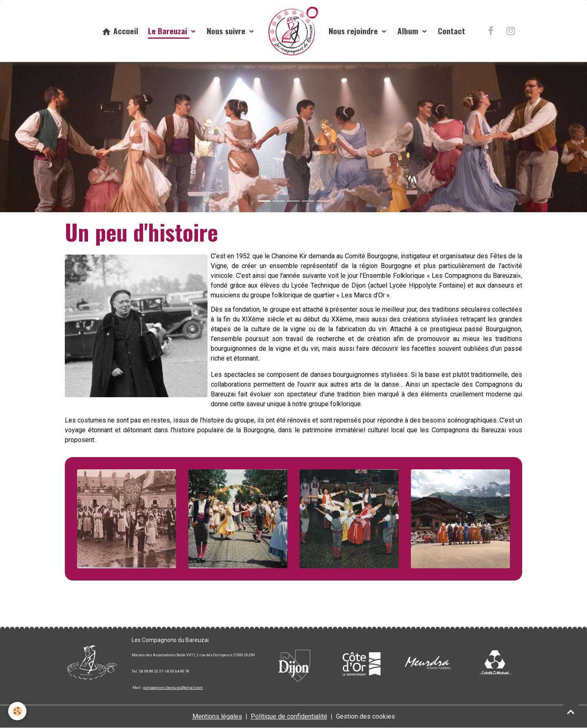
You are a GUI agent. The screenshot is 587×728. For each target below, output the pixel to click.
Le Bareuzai (169, 31)
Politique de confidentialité (289, 716)
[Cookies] (17, 711)
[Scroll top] (571, 712)
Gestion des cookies (365, 716)
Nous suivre (227, 31)
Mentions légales (217, 716)
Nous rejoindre (354, 31)
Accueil (120, 31)
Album (409, 31)
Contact (451, 31)
